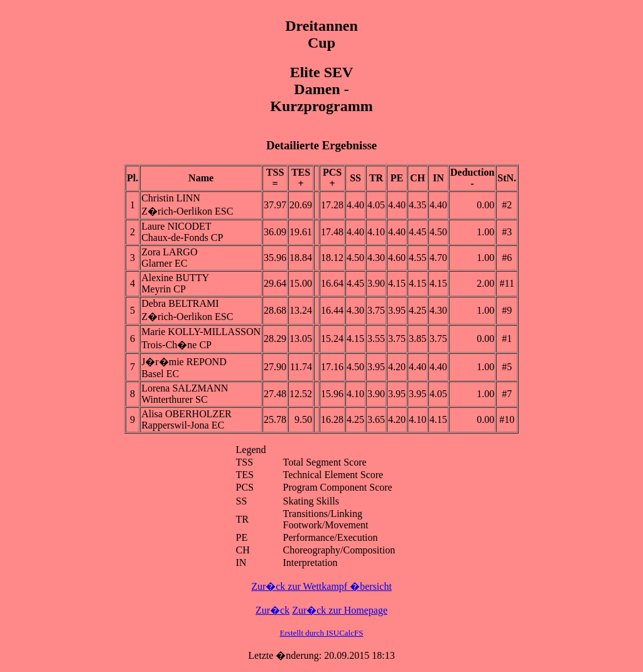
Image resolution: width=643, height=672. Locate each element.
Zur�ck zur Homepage (340, 610)
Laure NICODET (176, 226)
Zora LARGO (169, 252)
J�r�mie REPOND (184, 362)
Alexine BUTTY (175, 278)
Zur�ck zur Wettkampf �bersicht (321, 586)
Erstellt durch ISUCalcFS (322, 633)
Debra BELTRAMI (180, 303)
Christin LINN (171, 198)
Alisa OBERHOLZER (186, 414)
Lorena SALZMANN (185, 388)
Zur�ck (273, 610)
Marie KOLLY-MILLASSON (201, 332)
